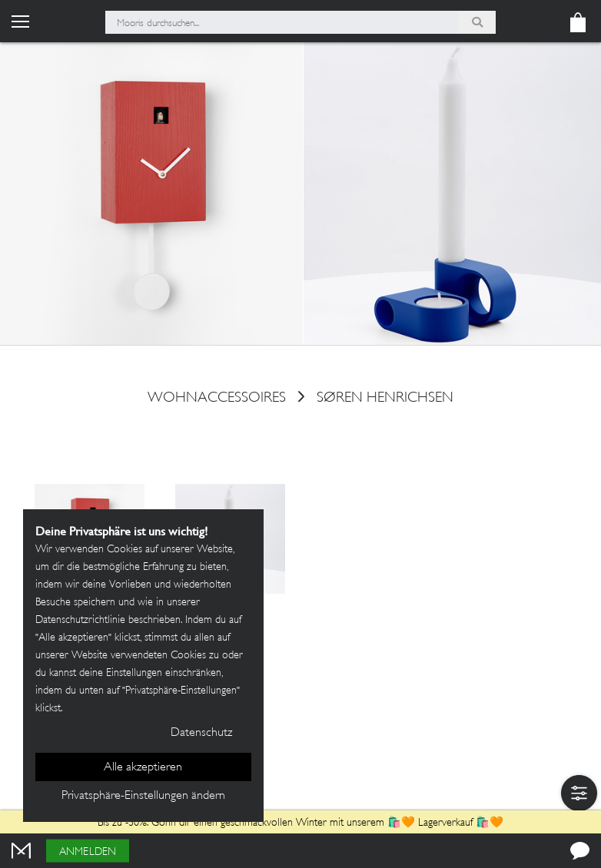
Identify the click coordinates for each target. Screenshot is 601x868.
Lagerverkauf (445, 823)
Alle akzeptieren (143, 768)
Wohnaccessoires (217, 399)
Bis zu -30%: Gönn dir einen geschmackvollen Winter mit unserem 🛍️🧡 (258, 823)
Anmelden (88, 852)
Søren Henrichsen (385, 399)
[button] (579, 793)
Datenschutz (201, 733)
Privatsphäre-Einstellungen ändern (143, 796)
